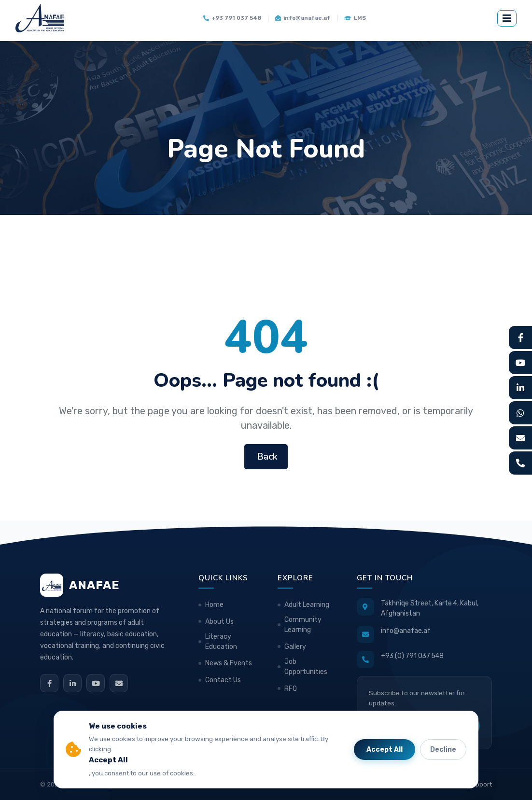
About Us (219, 622)
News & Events (229, 663)
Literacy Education (221, 642)
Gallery (295, 647)
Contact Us (223, 680)
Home (214, 605)
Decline (443, 750)
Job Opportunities (306, 667)
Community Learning (303, 625)
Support (480, 784)
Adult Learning (307, 605)
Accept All (385, 750)
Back (266, 456)
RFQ (291, 689)
